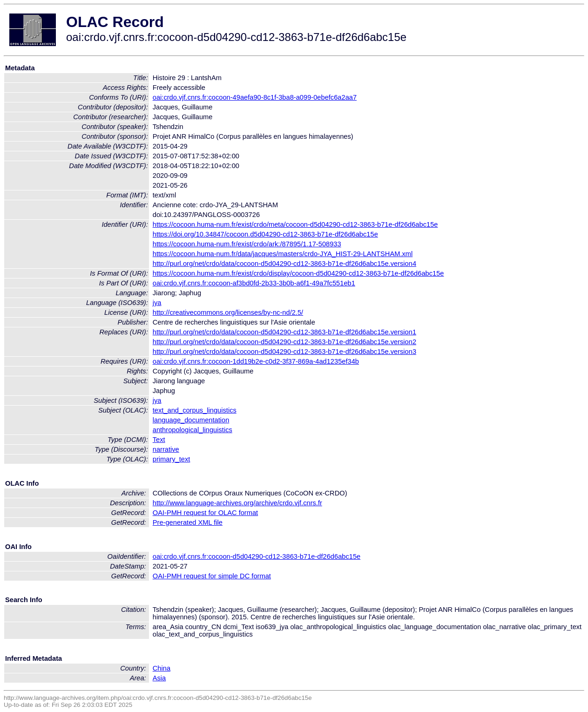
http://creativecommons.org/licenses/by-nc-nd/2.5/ (228, 312)
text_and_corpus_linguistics (195, 410)
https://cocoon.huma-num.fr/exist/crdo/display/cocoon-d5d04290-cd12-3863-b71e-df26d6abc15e (298, 273)
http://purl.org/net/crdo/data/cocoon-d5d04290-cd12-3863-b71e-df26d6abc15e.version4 (284, 264)
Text (159, 440)
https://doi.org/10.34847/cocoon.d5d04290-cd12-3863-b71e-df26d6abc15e (265, 234)
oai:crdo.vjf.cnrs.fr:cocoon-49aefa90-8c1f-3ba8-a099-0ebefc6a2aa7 (255, 97)
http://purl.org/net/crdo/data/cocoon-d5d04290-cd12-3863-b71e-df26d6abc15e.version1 (284, 332)
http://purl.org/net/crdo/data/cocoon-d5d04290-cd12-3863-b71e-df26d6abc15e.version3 (284, 352)
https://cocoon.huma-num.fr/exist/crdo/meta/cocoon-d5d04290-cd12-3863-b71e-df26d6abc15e (295, 224)
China (162, 668)
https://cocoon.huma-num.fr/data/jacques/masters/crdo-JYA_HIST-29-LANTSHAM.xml (283, 254)
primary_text (172, 459)
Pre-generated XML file (188, 522)
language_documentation (191, 420)
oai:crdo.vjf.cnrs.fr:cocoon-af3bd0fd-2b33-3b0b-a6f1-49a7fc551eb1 (254, 283)
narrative (166, 449)
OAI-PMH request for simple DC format (212, 576)
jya (157, 303)
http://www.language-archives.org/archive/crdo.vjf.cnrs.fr (237, 503)
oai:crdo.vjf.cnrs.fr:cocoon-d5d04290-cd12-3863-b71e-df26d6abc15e (257, 556)
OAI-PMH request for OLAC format (205, 513)
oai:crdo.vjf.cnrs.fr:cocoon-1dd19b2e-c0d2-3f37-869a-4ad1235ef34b (256, 361)
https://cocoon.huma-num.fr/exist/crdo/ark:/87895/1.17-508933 (247, 244)
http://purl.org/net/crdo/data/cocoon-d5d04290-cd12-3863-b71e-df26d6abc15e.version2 (284, 342)
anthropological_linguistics (193, 430)
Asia (159, 678)
